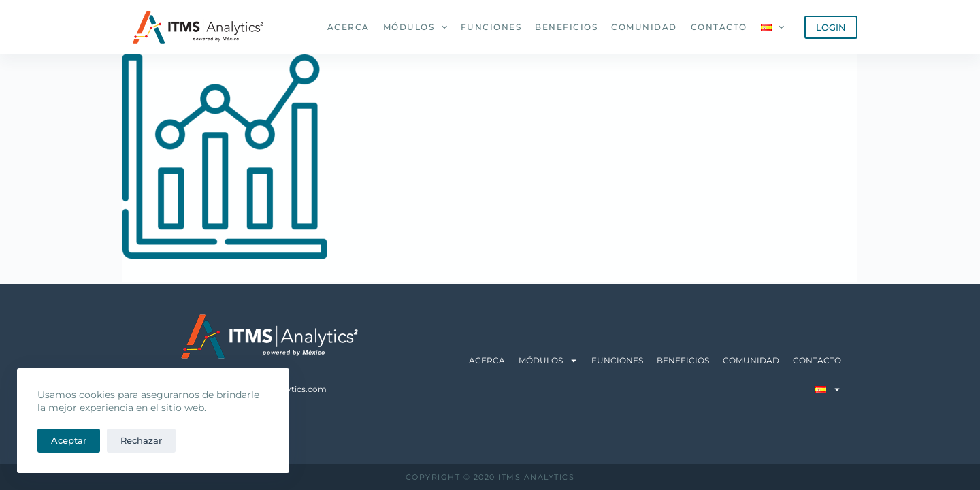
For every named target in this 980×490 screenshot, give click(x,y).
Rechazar (141, 440)
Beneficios (566, 27)
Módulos (418, 27)
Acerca (348, 27)
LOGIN (831, 27)
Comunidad (644, 27)
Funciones (491, 27)
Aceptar (69, 440)
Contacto (719, 27)
